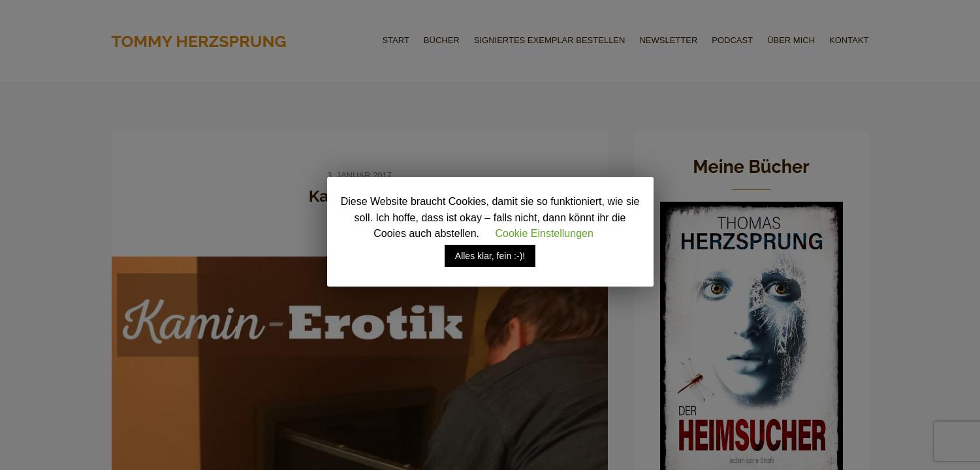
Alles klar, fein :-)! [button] (490, 256)
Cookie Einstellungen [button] (545, 233)
